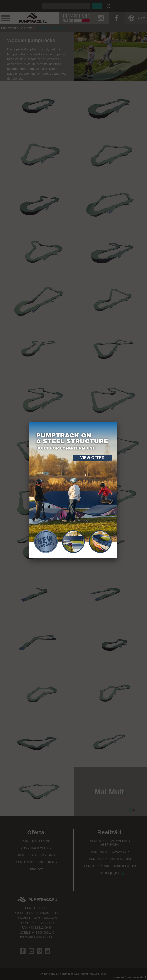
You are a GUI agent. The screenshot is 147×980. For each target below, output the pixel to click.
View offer (92, 458)
